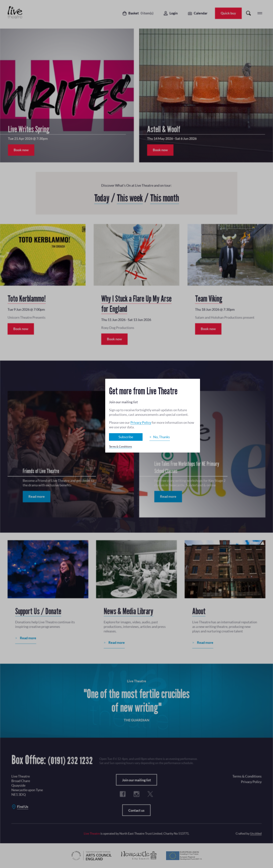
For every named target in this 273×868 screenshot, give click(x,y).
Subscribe (126, 437)
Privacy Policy (141, 422)
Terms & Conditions (120, 446)
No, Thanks (162, 437)
